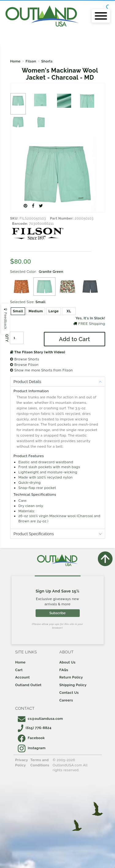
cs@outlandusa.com (40, 719)
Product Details (27, 382)
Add (74, 339)
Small (18, 311)
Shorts (47, 61)
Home (15, 61)
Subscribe (57, 613)
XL (69, 311)
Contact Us (69, 693)
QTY (7, 338)
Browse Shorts (25, 359)
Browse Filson (24, 365)
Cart (19, 670)
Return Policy (71, 677)
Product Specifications (34, 534)
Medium (36, 311)
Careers (66, 700)
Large (54, 311)
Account (23, 677)
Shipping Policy (73, 685)
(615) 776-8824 (35, 728)
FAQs (64, 670)
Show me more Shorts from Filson (41, 370)
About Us (68, 662)
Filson (31, 61)
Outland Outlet (29, 685)
